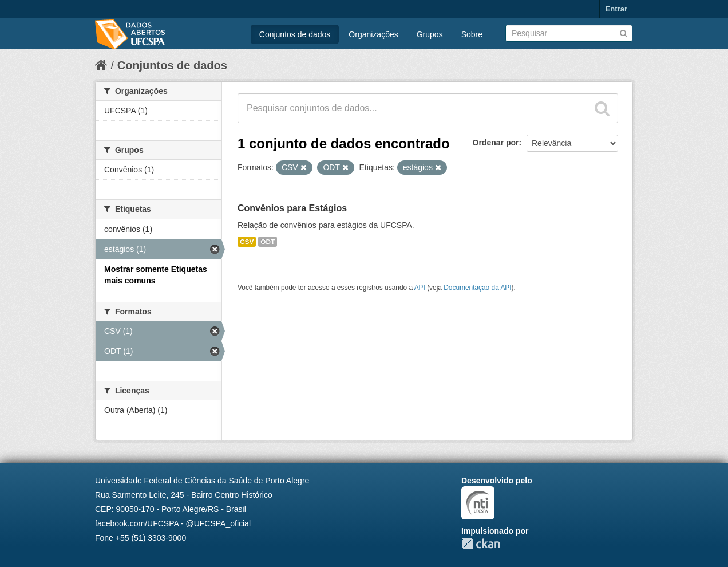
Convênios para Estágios (292, 208)
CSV (247, 242)
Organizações (373, 34)
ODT (268, 242)
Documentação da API (477, 288)
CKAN (481, 544)
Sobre (472, 34)
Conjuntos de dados (295, 34)
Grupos (430, 34)
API (420, 288)
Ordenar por (496, 143)
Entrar (616, 9)
